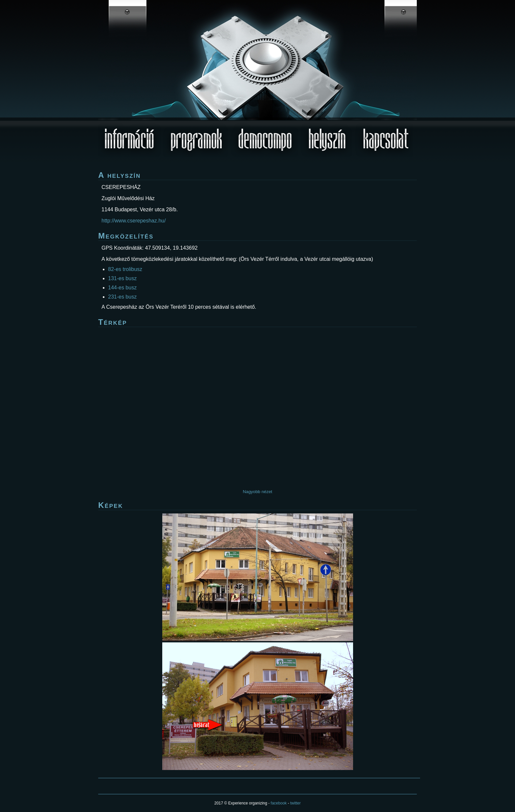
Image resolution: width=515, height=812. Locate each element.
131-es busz (122, 278)
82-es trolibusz (125, 269)
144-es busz (122, 288)
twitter (295, 803)
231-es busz (122, 297)
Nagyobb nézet (257, 492)
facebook (279, 803)
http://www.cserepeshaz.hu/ (134, 221)
